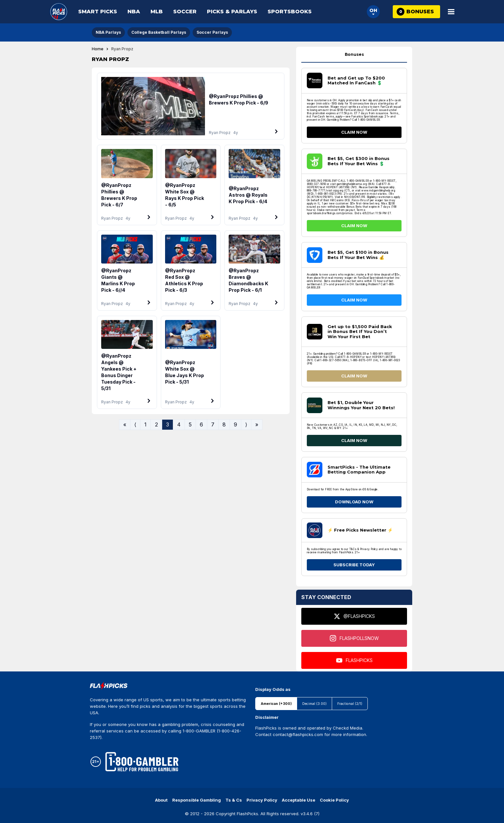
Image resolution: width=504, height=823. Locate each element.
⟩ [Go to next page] (246, 424)
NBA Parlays (108, 32)
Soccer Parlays (212, 32)
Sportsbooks (290, 12)
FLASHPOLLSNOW (354, 638)
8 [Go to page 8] (224, 424)
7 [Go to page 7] (213, 424)
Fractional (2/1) (350, 704)
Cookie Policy (334, 800)
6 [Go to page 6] (201, 424)
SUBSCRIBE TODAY (354, 565)
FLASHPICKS (354, 660)
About (161, 800)
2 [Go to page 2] (156, 424)
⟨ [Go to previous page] (135, 424)
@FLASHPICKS (354, 616)
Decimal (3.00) (314, 704)
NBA (134, 12)
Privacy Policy (262, 800)
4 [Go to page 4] (179, 424)
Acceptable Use (299, 800)
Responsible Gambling (197, 800)
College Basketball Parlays (159, 32)
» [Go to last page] (257, 424)
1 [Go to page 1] (145, 424)
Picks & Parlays (232, 12)
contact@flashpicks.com (298, 734)
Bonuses (354, 54)
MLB (157, 12)
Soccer (185, 12)
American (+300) (276, 704)
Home (98, 49)
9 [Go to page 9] (235, 424)
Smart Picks (98, 12)
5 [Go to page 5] (190, 424)
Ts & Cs (234, 800)
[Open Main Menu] (451, 12)
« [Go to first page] (125, 424)
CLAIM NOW (354, 132)
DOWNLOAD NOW (354, 502)
